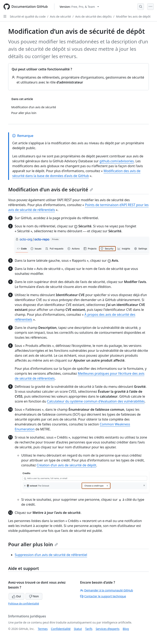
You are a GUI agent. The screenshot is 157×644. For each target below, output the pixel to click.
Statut (78, 629)
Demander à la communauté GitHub (107, 590)
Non (34, 596)
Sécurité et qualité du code (28, 16)
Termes (43, 629)
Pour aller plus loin (33, 544)
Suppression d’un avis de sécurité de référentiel (51, 555)
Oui (16, 596)
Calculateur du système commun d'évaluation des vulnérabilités (96, 401)
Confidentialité (61, 629)
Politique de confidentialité (24, 604)
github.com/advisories (117, 161)
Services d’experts (108, 629)
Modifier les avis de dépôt (133, 16)
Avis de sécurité (60, 16)
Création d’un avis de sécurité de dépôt (66, 465)
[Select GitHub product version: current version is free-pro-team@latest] (79, 7)
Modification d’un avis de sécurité (51, 189)
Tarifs (89, 629)
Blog (126, 629)
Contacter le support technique (103, 596)
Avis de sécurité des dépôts (93, 16)
